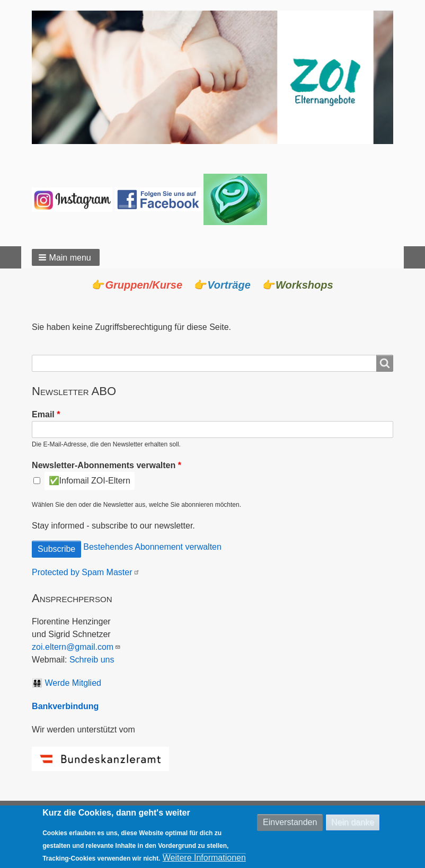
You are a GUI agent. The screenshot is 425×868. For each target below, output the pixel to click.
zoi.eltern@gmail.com (76, 647)
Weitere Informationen (204, 860)
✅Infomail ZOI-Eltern (90, 481)
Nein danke (353, 824)
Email (43, 414)
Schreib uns (92, 660)
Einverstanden (290, 824)
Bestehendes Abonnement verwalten (152, 547)
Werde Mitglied (73, 683)
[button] (66, 257)
